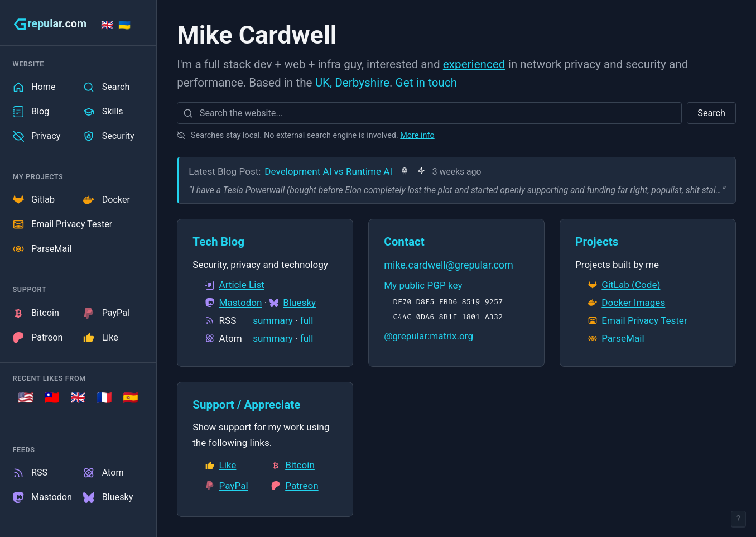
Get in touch (427, 83)
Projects (597, 242)
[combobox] (429, 113)
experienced (474, 64)
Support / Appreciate (246, 405)
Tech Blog (218, 242)
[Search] (188, 113)
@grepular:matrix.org (428, 336)
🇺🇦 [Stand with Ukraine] (124, 25)
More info (417, 135)
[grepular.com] (50, 24)
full (307, 320)
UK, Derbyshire (352, 83)
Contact (404, 242)
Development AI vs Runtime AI (328, 171)
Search (711, 113)
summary (273, 320)
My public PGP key (423, 285)
